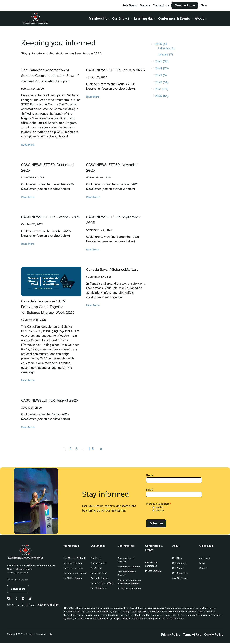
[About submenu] (205, 20)
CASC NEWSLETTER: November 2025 (113, 168)
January (165, 55)
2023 (161, 75)
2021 (161, 89)
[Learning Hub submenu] (155, 20)
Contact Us (19, 590)
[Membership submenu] (109, 20)
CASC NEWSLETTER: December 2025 (48, 168)
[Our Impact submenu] (131, 20)
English (159, 507)
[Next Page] (101, 449)
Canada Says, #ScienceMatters (112, 270)
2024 (162, 69)
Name (150, 475)
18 (92, 449)
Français (160, 511)
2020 (162, 96)
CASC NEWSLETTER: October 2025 (51, 217)
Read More (28, 145)
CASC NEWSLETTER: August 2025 (50, 401)
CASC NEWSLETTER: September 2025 (113, 220)
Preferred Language (159, 504)
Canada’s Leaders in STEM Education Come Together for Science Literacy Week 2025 (48, 307)
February (166, 49)
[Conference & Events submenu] (192, 20)
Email (150, 490)
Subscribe (157, 524)
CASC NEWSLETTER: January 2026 (116, 70)
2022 (162, 82)
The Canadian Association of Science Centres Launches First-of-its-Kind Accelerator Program (51, 76)
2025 (162, 61)
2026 (161, 44)
